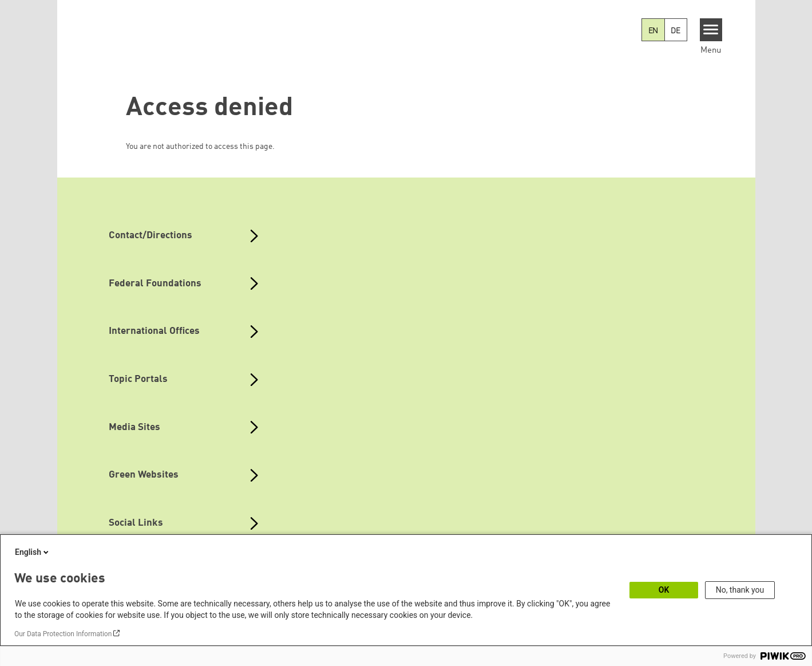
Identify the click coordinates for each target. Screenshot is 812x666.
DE (676, 31)
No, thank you (740, 590)
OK (664, 590)
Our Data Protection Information (63, 634)
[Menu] (711, 30)
